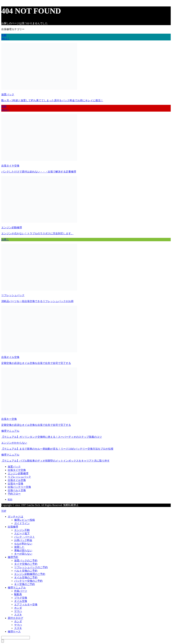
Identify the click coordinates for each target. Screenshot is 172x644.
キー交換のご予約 (25, 584)
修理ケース (14, 632)
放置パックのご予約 (26, 561)
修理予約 (13, 557)
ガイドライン (22, 523)
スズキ (18, 615)
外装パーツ (21, 591)
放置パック (14, 467)
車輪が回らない (23, 550)
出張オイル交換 (17, 480)
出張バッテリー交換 (19, 487)
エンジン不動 (22, 530)
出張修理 (13, 527)
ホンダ (18, 608)
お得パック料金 (23, 540)
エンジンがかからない (14, 443)
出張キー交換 (15, 484)
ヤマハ (18, 611)
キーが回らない (23, 554)
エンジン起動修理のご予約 (30, 574)
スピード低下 (22, 533)
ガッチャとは (15, 517)
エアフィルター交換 (26, 604)
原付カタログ (15, 618)
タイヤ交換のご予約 (26, 564)
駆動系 (18, 594)
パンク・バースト (25, 537)
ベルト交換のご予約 (26, 571)
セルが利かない (23, 544)
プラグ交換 (21, 598)
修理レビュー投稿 (25, 520)
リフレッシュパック (19, 477)
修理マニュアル (10, 431)
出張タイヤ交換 (17, 470)
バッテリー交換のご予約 (28, 581)
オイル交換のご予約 (26, 577)
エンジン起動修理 (18, 473)
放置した (19, 547)
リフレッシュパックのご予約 (31, 567)
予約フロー (14, 494)
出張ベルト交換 (17, 490)
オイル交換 (21, 601)
